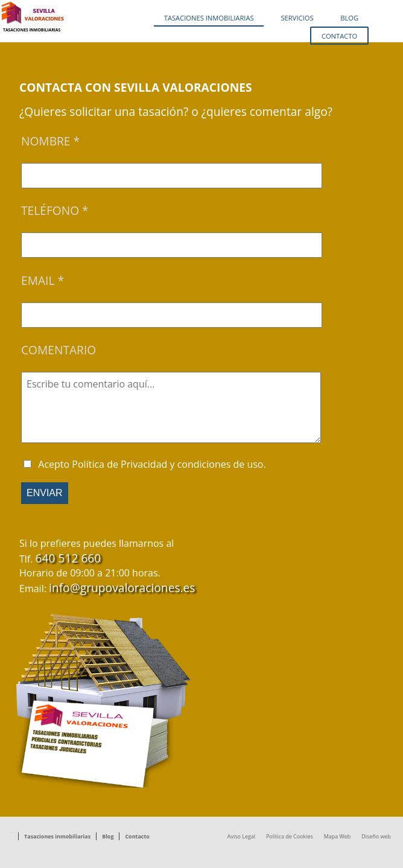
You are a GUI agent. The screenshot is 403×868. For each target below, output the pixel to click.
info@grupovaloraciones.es (122, 588)
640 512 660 (68, 558)
